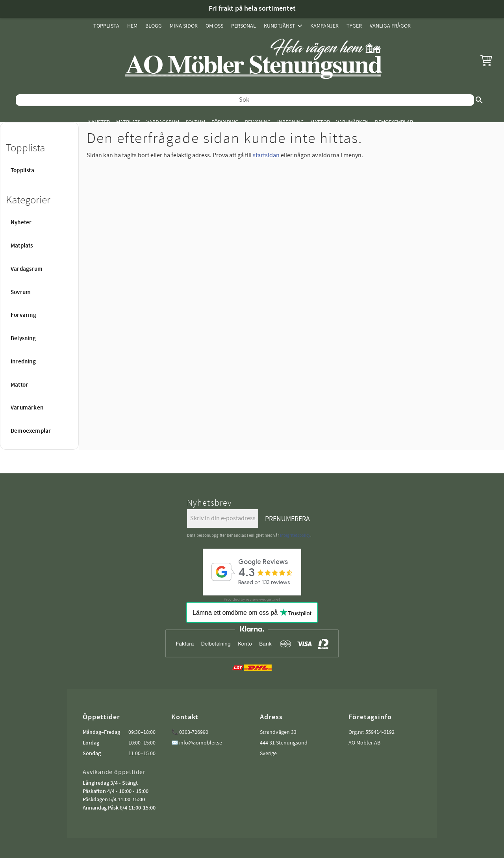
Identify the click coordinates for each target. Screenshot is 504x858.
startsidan (266, 155)
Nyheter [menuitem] (99, 122)
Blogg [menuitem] (154, 26)
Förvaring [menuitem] (225, 122)
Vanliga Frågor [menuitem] (390, 26)
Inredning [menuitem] (291, 122)
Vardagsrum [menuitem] (163, 122)
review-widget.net (263, 599)
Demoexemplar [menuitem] (394, 122)
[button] (486, 60)
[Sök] (479, 100)
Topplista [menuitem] (106, 26)
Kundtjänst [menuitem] (280, 26)
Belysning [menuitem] (258, 122)
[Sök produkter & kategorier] (245, 100)
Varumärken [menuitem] (352, 122)
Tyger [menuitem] (354, 26)
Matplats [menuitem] (128, 122)
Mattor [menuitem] (320, 122)
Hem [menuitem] (132, 26)
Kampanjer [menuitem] (324, 26)
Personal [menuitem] (244, 26)
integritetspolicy (295, 535)
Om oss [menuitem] (214, 26)
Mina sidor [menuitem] (184, 26)
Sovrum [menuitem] (195, 122)
